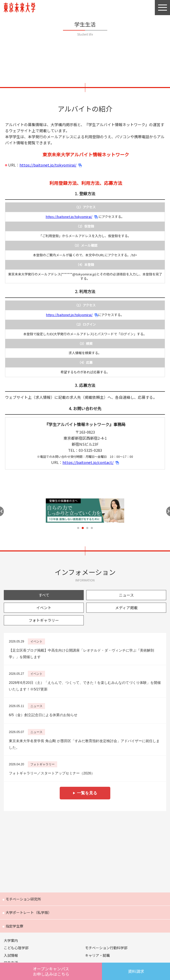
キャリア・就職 (97, 955)
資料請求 (136, 971)
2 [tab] (83, 528)
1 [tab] (78, 528)
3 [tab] (87, 528)
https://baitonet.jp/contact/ (88, 462)
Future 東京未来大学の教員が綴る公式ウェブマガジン (85, 850)
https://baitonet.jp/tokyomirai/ (48, 165)
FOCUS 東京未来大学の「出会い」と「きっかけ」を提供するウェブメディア (85, 875)
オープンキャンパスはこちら (51, 971)
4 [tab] (92, 528)
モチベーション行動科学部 (106, 948)
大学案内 (11, 940)
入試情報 (11, 955)
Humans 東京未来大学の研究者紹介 (85, 826)
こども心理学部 (16, 948)
